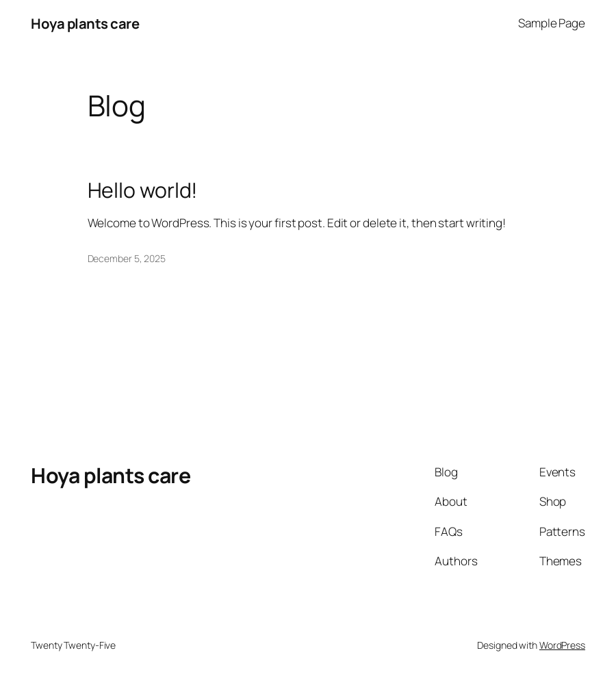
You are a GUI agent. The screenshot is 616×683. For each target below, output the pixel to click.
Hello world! (143, 190)
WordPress (562, 645)
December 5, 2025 (127, 258)
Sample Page (552, 23)
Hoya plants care (85, 23)
